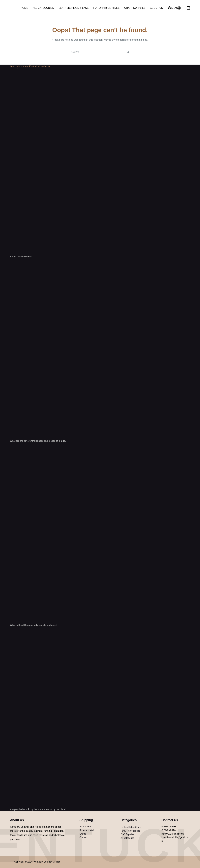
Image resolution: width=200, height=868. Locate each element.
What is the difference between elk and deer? (33, 625)
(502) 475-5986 (169, 827)
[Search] (170, 8)
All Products (85, 827)
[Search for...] (96, 52)
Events (83, 834)
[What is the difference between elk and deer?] (100, 533)
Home (24, 8)
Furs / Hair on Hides (130, 831)
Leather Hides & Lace (131, 827)
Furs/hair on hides (106, 8)
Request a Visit (87, 830)
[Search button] (128, 52)
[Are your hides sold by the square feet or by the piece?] (100, 717)
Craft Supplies (135, 8)
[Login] (179, 8)
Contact (173, 8)
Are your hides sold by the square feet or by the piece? (38, 809)
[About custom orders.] (100, 164)
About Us (157, 8)
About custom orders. (21, 257)
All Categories (43, 8)
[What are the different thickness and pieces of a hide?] (100, 349)
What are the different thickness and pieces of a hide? (38, 441)
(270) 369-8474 (169, 830)
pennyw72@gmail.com (173, 834)
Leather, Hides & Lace (74, 8)
